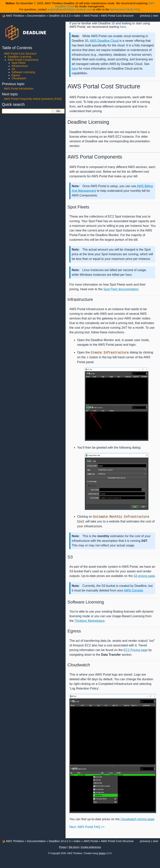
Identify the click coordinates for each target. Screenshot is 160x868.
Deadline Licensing (19, 57)
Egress (16, 75)
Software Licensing (23, 72)
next (155, 16)
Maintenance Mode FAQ (125, 9)
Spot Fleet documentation (121, 289)
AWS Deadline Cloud (104, 41)
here (75, 69)
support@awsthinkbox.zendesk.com (70, 9)
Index (77, 16)
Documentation (36, 16)
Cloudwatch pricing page (137, 819)
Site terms (74, 847)
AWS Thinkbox (15, 16)
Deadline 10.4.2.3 (60, 16)
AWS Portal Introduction (19, 89)
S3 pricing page (144, 576)
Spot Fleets (19, 63)
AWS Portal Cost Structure (117, 16)
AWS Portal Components (23, 60)
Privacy (63, 847)
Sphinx (102, 853)
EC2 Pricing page (136, 650)
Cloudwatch (19, 78)
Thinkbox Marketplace (90, 621)
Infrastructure (20, 66)
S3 (13, 69)
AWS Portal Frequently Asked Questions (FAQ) (33, 99)
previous (145, 16)
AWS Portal (91, 16)
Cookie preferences (91, 847)
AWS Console (133, 590)
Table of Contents (17, 48)
